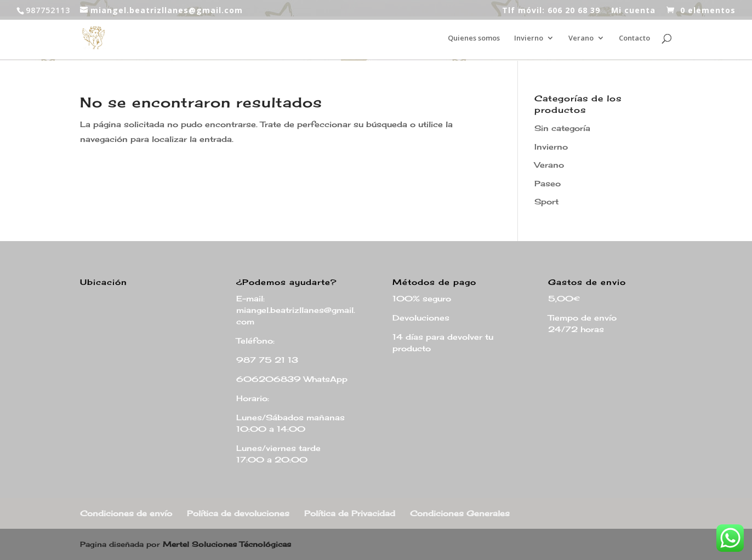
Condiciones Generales (460, 513)
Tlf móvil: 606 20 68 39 (551, 11)
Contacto (634, 38)
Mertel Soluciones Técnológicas (227, 544)
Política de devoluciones (238, 513)
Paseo (548, 183)
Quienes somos (474, 38)
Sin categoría (562, 128)
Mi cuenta (633, 11)
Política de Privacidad (350, 513)
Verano (581, 38)
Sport (546, 201)
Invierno (529, 38)
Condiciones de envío (126, 513)
